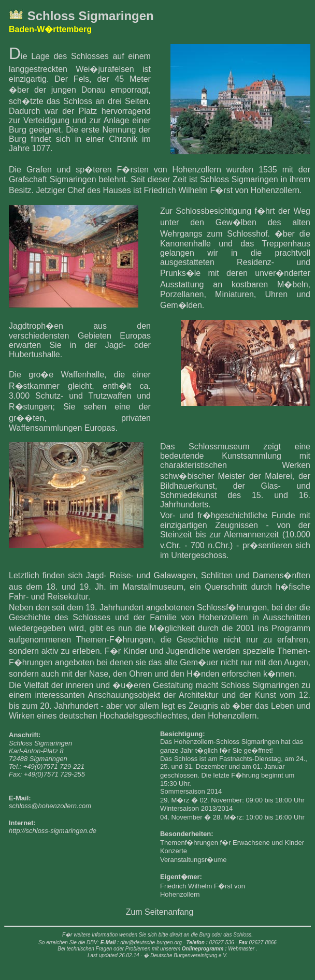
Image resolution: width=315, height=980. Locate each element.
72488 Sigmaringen (38, 759)
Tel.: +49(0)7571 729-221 (47, 766)
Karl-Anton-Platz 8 (36, 751)
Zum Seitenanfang (160, 912)
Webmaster (241, 949)
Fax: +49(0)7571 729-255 (47, 774)
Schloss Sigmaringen (91, 16)
